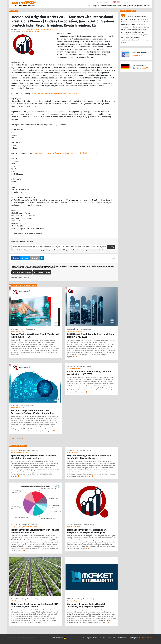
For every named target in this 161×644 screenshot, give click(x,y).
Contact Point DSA (122, 638)
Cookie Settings (147, 638)
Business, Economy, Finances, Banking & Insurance (43, 29)
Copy (111, 247)
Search (145, 2)
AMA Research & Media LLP (19, 453)
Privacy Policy (97, 638)
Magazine (139, 6)
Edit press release (42, 272)
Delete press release (22, 272)
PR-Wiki (100, 2)
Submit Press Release (108, 6)
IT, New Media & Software (27, 329)
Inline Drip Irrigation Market (20, 601)
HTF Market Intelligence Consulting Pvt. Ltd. (25, 527)
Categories (96, 6)
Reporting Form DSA (135, 638)
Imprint (107, 2)
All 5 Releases (16, 439)
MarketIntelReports (73, 601)
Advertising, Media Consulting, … (29, 450)
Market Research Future (31, 31)
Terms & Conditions (109, 638)
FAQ (84, 638)
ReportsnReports (73, 453)
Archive (131, 6)
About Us (147, 6)
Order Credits (122, 6)
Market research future (18, 331)
